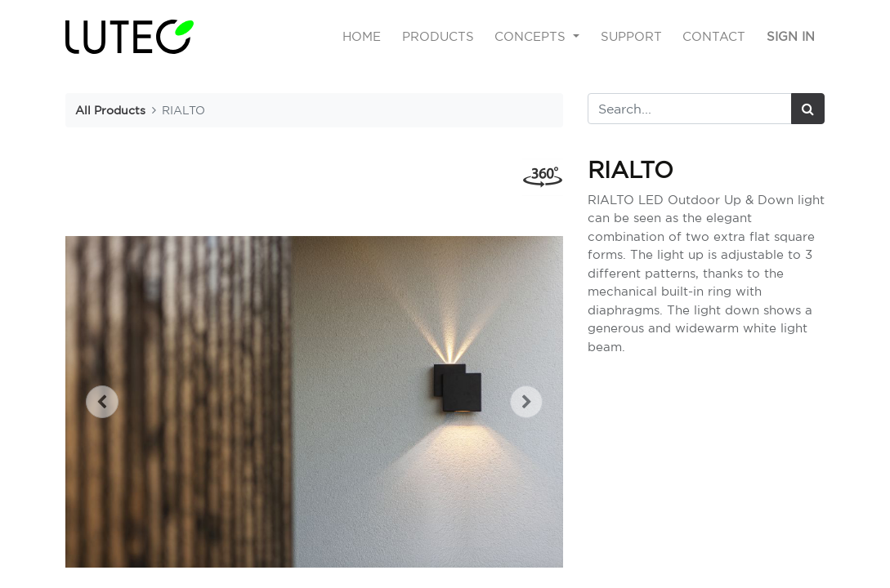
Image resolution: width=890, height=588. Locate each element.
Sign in (791, 36)
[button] (103, 402)
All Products (110, 110)
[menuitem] (362, 37)
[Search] (808, 109)
